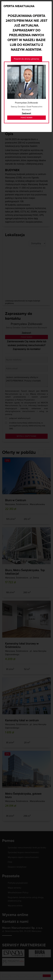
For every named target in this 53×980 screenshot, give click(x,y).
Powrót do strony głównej (26, 59)
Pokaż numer (26, 118)
